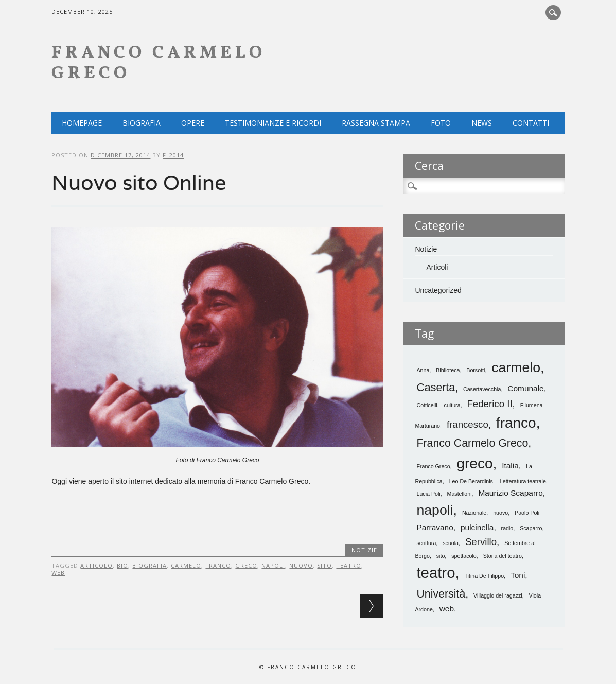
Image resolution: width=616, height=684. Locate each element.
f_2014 (173, 155)
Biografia (142, 123)
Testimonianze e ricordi (273, 123)
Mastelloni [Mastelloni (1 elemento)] (460, 494)
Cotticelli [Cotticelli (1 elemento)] (427, 405)
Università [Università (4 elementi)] (441, 594)
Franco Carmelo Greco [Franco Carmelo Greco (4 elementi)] (472, 443)
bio (122, 565)
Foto (441, 123)
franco (218, 565)
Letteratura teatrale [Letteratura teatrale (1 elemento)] (523, 481)
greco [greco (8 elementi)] (474, 463)
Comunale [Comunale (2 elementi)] (525, 388)
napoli (273, 565)
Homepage (82, 123)
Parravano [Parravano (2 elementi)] (435, 527)
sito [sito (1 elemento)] (441, 556)
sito (324, 565)
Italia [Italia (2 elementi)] (510, 466)
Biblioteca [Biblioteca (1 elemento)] (448, 370)
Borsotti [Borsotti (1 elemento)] (476, 370)
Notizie (364, 550)
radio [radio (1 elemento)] (507, 528)
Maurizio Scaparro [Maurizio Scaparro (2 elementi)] (510, 493)
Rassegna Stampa (376, 123)
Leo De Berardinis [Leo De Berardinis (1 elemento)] (471, 481)
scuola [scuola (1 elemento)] (451, 543)
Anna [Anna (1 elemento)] (423, 370)
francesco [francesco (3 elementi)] (468, 424)
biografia (149, 565)
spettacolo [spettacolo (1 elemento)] (464, 556)
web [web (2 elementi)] (447, 609)
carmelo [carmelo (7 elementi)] (516, 367)
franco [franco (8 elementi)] (516, 423)
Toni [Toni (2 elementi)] (518, 575)
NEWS (482, 123)
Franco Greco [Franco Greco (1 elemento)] (433, 466)
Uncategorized (438, 290)
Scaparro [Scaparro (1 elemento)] (531, 528)
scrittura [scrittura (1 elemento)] (426, 543)
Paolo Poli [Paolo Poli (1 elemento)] (527, 513)
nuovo (301, 565)
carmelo (186, 565)
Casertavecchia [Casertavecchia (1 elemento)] (482, 389)
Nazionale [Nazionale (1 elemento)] (474, 513)
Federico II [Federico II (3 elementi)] (489, 404)
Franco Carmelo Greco (159, 64)
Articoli (437, 267)
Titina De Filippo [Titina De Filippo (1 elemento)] (485, 576)
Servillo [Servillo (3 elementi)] (481, 542)
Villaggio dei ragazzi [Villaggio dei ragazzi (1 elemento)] (498, 595)
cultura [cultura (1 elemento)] (452, 405)
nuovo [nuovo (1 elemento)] (500, 513)
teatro (349, 565)
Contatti (531, 123)
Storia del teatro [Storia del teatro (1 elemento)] (503, 556)
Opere (193, 123)
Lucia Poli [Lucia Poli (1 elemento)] (428, 494)
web (58, 573)
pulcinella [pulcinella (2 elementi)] (477, 527)
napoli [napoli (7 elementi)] (435, 510)
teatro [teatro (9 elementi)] (436, 573)
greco (246, 565)
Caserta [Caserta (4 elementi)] (436, 388)
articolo (96, 565)
